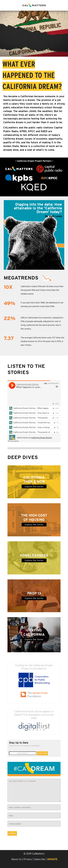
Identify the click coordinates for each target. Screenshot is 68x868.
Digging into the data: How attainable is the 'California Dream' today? (38, 208)
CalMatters (38, 854)
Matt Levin (55, 216)
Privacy (28, 859)
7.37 (9, 339)
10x (8, 287)
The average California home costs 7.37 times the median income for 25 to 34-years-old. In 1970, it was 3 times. (42, 341)
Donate (52, 859)
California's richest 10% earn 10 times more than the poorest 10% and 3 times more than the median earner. (42, 290)
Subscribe (40, 859)
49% (9, 303)
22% (10, 319)
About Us (16, 859)
